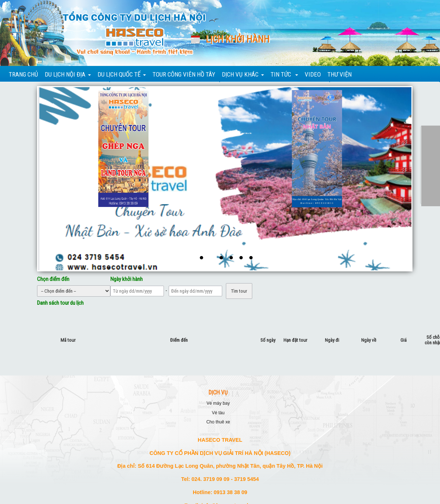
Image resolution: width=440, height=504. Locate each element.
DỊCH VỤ (218, 393)
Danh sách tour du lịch (60, 303)
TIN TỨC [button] (284, 74)
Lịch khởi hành (238, 39)
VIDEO (313, 74)
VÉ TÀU (218, 413)
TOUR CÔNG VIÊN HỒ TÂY (184, 74)
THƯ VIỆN (340, 74)
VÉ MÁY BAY (218, 403)
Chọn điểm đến (53, 279)
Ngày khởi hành (126, 279)
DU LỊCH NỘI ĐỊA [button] (68, 74)
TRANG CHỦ (23, 74)
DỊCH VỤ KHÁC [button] (243, 74)
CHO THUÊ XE (218, 422)
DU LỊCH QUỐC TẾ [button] (122, 74)
